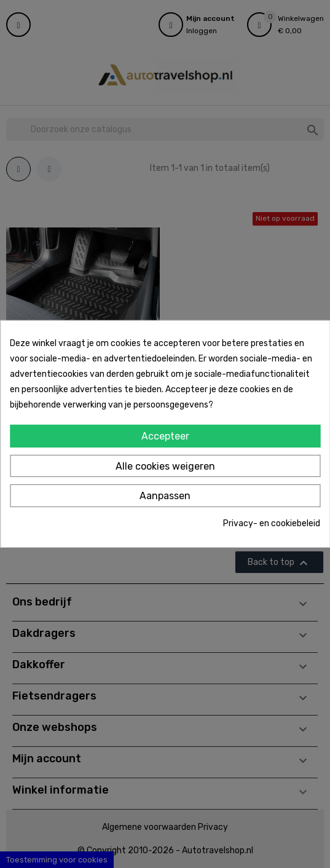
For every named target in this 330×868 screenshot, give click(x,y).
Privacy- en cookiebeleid (272, 523)
